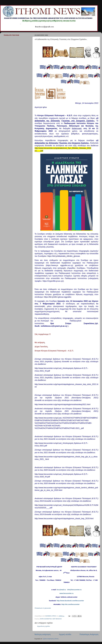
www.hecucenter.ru (66, 593)
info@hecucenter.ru (74, 590)
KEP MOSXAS (57, 619)
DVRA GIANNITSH (46, 619)
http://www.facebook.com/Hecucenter (70, 601)
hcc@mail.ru (61, 590)
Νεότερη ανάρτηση (43, 634)
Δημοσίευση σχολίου (44, 626)
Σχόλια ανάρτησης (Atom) (51, 639)
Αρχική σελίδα (65, 634)
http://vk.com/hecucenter (70, 604)
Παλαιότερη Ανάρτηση (89, 634)
